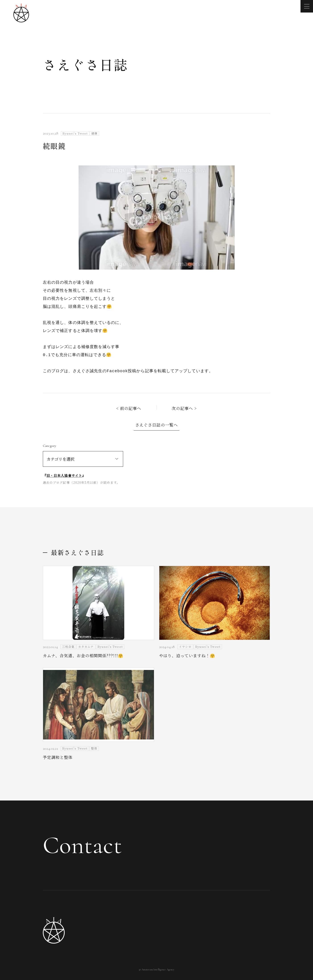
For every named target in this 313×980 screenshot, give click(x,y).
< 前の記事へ (129, 408)
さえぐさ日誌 (85, 64)
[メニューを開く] (307, 6)
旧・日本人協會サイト (64, 475)
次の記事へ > (184, 408)
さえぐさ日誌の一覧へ (156, 425)
